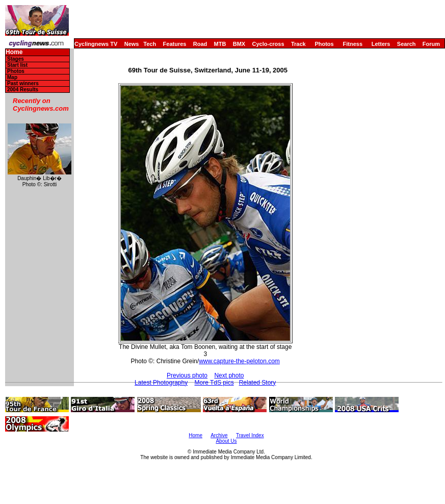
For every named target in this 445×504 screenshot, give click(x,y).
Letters (381, 44)
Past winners (23, 83)
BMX (239, 44)
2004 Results (23, 90)
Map (12, 77)
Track (298, 44)
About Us (226, 441)
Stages (16, 59)
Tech (150, 44)
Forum (431, 44)
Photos (324, 44)
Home (14, 52)
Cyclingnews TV (96, 44)
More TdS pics (214, 383)
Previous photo (187, 375)
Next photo (229, 375)
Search (407, 44)
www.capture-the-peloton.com (239, 361)
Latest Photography (161, 383)
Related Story (258, 383)
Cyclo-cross (268, 44)
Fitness (352, 44)
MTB (220, 44)
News (132, 44)
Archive (219, 435)
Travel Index (250, 435)
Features (175, 44)
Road (200, 44)
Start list (17, 65)
